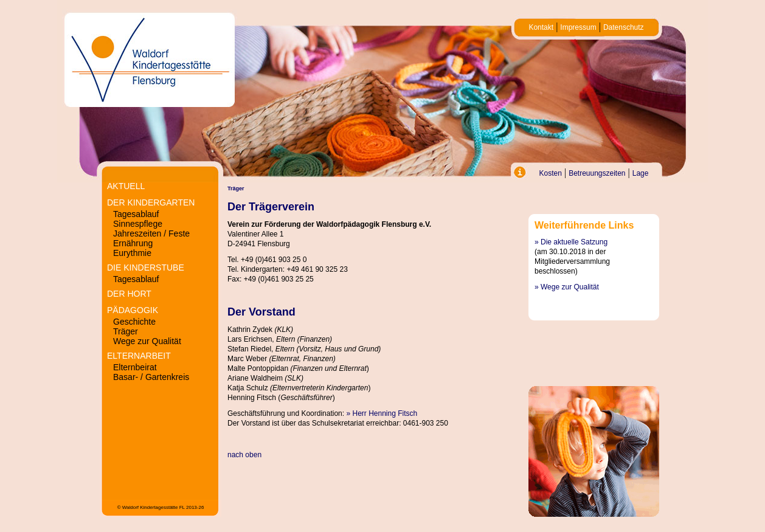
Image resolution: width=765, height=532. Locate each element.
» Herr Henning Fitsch (382, 413)
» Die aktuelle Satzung (571, 242)
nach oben (244, 455)
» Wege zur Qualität (567, 287)
